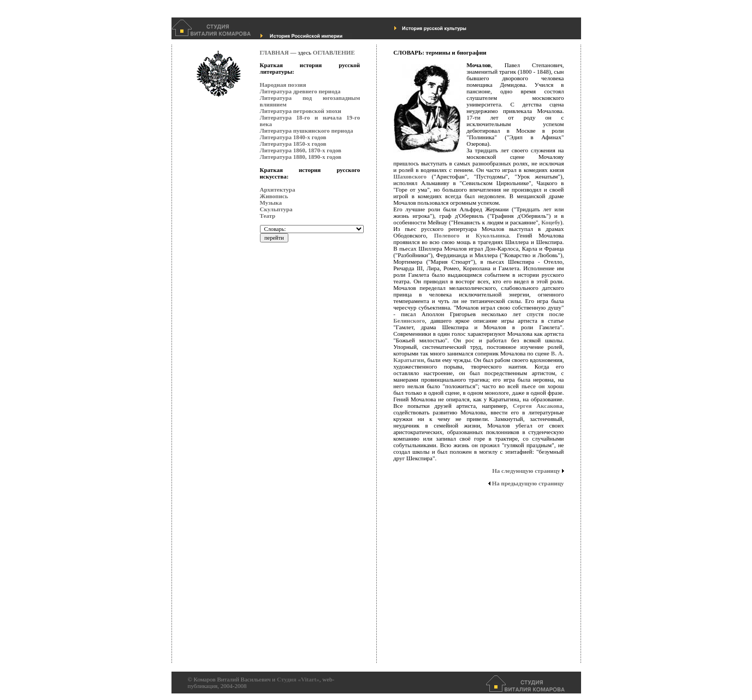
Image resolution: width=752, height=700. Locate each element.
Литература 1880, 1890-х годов (301, 157)
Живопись (274, 196)
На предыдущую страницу (526, 483)
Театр (268, 216)
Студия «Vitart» (298, 679)
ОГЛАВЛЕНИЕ (334, 52)
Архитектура (278, 189)
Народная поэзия (283, 85)
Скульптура (276, 209)
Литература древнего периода (300, 91)
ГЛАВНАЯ (274, 52)
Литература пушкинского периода (307, 130)
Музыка (271, 203)
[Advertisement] (304, 500)
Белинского (409, 321)
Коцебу (551, 222)
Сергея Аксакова (538, 406)
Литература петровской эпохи (301, 111)
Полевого (447, 235)
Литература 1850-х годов (293, 144)
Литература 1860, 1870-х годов (301, 150)
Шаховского (410, 176)
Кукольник (491, 235)
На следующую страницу (528, 471)
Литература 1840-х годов (293, 137)
